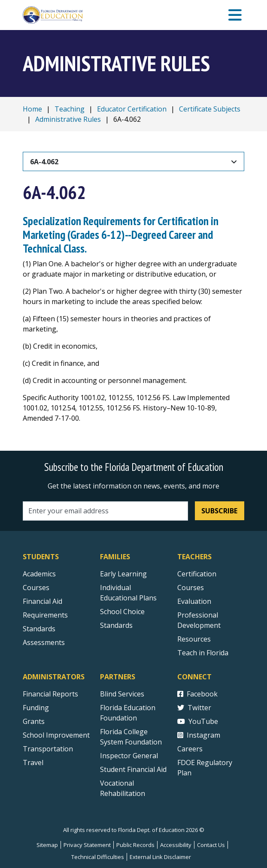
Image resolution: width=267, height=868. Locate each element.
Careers (190, 749)
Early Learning (123, 574)
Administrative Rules (68, 119)
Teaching (70, 109)
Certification (197, 574)
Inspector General (129, 756)
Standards (116, 625)
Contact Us (211, 845)
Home (32, 109)
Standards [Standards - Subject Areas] (39, 629)
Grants (34, 721)
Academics (39, 574)
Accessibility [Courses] (176, 845)
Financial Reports (50, 694)
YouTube (198, 721)
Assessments (44, 642)
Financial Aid (42, 601)
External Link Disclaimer (160, 857)
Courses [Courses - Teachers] (191, 588)
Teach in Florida (203, 653)
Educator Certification (132, 109)
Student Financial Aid (133, 769)
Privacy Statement (87, 845)
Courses (36, 588)
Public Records (135, 845)
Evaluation (194, 601)
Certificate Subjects (210, 109)
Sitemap (47, 845)
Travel (33, 763)
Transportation (48, 749)
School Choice (122, 612)
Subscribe (219, 511)
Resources (194, 639)
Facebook (197, 694)
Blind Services (122, 694)
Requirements (45, 615)
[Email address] (105, 511)
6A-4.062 (44, 162)
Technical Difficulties (98, 857)
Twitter (194, 708)
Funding (36, 708)
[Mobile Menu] (235, 15)
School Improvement (56, 735)
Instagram (199, 735)
